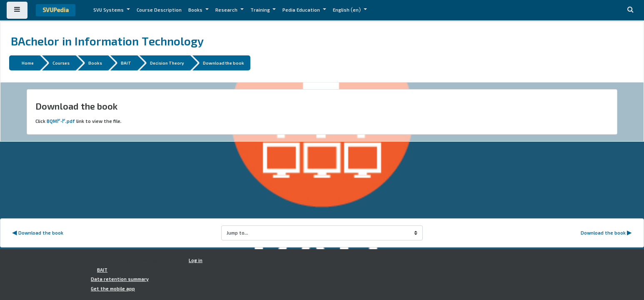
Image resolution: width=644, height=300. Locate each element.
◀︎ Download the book (38, 233)
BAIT (126, 63)
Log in (196, 260)
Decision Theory (167, 63)
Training (261, 10)
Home (28, 63)
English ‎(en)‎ (347, 10)
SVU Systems (109, 10)
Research (227, 10)
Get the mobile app (113, 289)
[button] (630, 10)
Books (196, 10)
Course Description (159, 10)
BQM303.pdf (61, 121)
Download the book (223, 63)
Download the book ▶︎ (606, 233)
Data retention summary (120, 279)
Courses (61, 63)
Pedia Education (302, 10)
